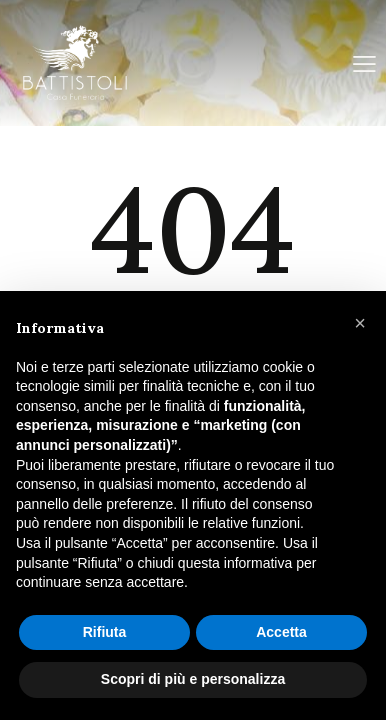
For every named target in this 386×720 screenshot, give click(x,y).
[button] (360, 323)
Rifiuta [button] (105, 632)
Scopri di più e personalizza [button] (193, 679)
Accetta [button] (281, 632)
